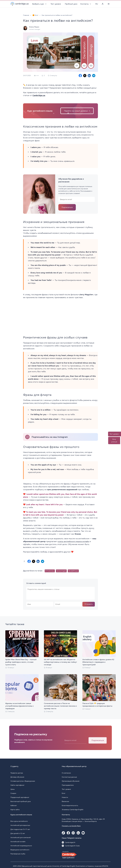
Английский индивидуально (21, 846)
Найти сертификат (17, 785)
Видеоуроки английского (20, 850)
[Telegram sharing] (94, 76)
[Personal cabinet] (103, 4)
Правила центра (17, 773)
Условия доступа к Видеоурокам (23, 781)
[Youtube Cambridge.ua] (83, 833)
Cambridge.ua (39, 95)
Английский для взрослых (20, 825)
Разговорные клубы (18, 854)
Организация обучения (71, 781)
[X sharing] (85, 76)
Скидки (13, 793)
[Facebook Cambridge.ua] (68, 833)
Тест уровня (56, 4)
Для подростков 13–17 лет (20, 829)
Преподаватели (68, 785)
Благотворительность (70, 805)
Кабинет (14, 805)
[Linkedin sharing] (89, 76)
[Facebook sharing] (80, 76)
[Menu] (109, 4)
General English (61, 571)
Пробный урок (71, 4)
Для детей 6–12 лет (18, 833)
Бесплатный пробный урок (21, 801)
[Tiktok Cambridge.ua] (63, 833)
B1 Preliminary (50, 571)
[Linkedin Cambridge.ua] (78, 833)
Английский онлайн (18, 842)
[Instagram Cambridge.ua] (73, 833)
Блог (64, 793)
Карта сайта (15, 810)
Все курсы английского (19, 821)
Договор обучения (17, 777)
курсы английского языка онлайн (73, 541)
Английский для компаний (21, 837)
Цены (13, 789)
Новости (65, 797)
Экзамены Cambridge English (73, 810)
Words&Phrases (73, 571)
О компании (66, 773)
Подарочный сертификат (20, 797)
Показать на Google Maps (71, 826)
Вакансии (65, 801)
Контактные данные (69, 777)
